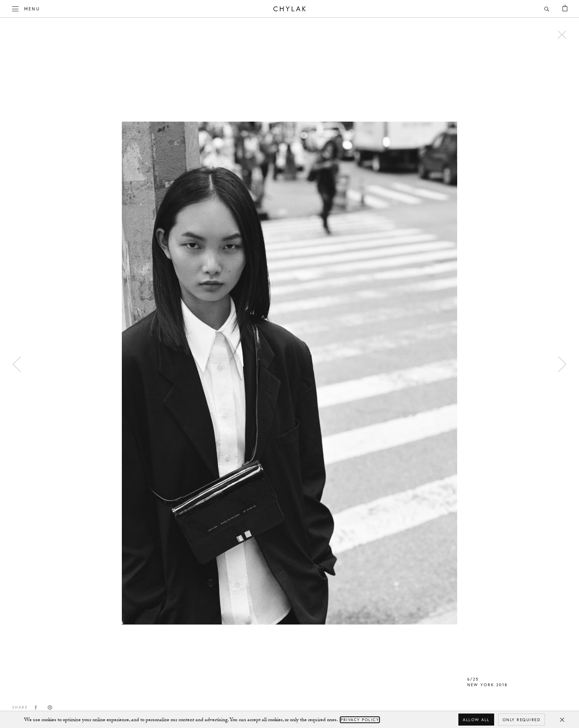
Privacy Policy (360, 720)
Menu (26, 8)
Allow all (476, 720)
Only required (522, 720)
